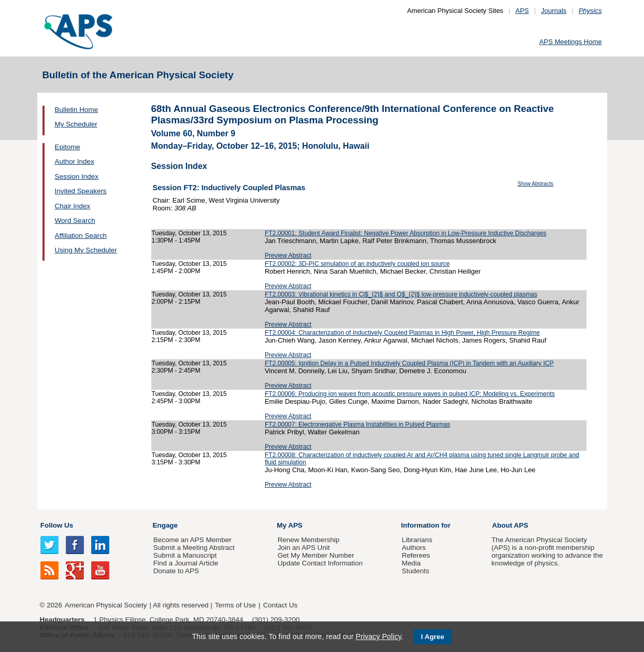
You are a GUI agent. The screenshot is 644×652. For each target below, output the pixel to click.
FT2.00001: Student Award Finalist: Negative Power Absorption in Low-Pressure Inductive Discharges (406, 233)
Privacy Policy (378, 636)
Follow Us (57, 525)
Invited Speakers (81, 191)
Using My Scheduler (86, 250)
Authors (413, 548)
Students (415, 571)
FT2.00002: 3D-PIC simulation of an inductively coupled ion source (357, 264)
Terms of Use (235, 605)
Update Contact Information (320, 563)
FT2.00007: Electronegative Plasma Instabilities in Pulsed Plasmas (357, 424)
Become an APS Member (192, 540)
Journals (554, 11)
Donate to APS (176, 571)
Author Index (75, 161)
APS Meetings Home (571, 42)
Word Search (75, 221)
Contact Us (280, 605)
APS (522, 11)
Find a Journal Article (186, 563)
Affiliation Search (81, 236)
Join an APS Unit (304, 548)
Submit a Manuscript (185, 555)
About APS (510, 525)
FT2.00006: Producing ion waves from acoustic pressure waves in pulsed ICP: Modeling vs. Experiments (410, 394)
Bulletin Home (77, 110)
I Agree (433, 637)
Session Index (77, 176)
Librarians (417, 540)
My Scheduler (76, 124)
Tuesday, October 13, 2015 (189, 233)
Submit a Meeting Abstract (194, 548)
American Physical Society (106, 605)
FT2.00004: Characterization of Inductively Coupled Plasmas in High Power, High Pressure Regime (402, 333)
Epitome (68, 147)
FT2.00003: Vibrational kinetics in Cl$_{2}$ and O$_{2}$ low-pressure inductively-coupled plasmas (401, 294)
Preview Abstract (288, 256)
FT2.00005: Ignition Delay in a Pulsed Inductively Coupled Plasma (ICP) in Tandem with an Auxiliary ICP (409, 363)
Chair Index (73, 206)
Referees (416, 555)
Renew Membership (309, 540)
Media (411, 563)
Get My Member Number (316, 555)
